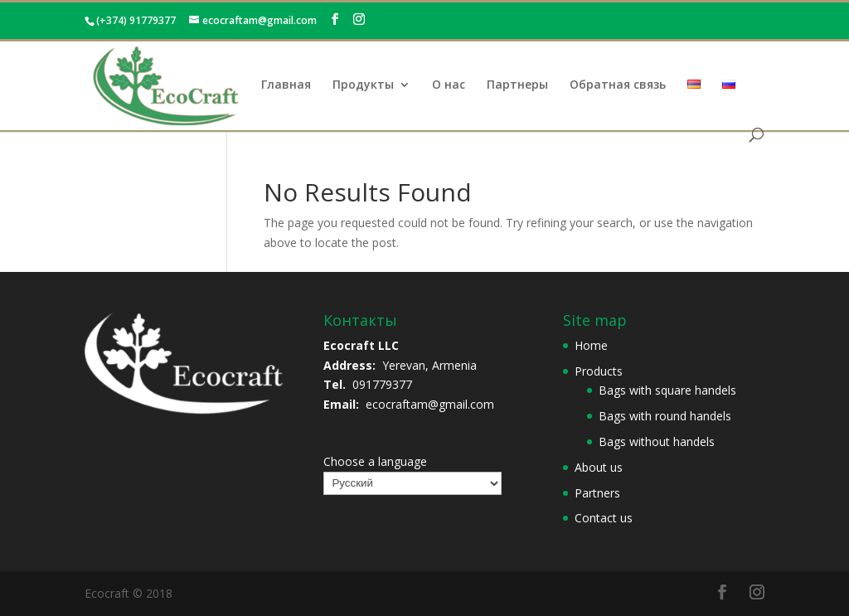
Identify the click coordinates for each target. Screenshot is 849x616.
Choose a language (375, 461)
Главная (286, 85)
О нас (449, 85)
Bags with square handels (667, 390)
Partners (597, 493)
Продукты (363, 85)
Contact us (604, 518)
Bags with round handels (665, 416)
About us (599, 467)
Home (591, 345)
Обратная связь (618, 85)
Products (599, 371)
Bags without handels (657, 441)
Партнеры (517, 85)
